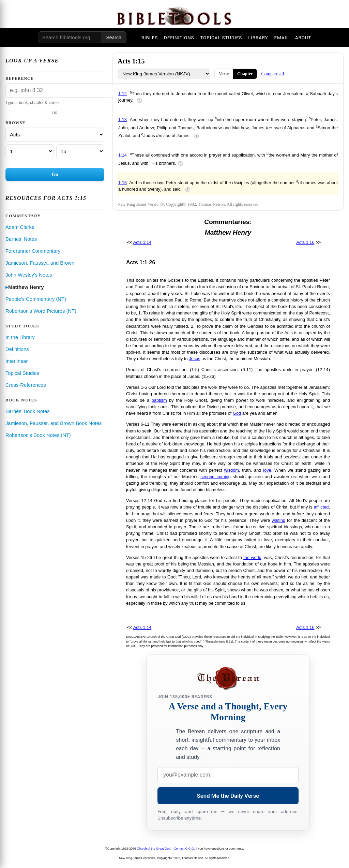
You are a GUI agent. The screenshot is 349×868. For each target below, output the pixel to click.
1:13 (123, 120)
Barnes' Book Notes (28, 411)
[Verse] (80, 151)
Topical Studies (22, 373)
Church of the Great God (154, 849)
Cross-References (26, 385)
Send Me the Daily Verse (228, 796)
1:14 (123, 155)
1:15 (123, 183)
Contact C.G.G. (184, 849)
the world (252, 557)
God (237, 413)
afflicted (321, 507)
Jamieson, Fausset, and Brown (40, 263)
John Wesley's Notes (29, 275)
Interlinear (17, 361)
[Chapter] (29, 151)
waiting (278, 520)
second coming (216, 477)
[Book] (55, 135)
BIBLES (150, 38)
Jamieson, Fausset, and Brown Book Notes (54, 423)
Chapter (245, 74)
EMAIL (281, 38)
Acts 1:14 (142, 242)
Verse (224, 74)
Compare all (273, 74)
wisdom (232, 470)
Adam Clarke (20, 227)
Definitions (17, 349)
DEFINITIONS (179, 38)
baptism (159, 400)
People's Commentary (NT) (36, 299)
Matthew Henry (26, 287)
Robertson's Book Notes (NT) (38, 435)
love (267, 470)
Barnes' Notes (21, 239)
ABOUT (303, 38)
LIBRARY (258, 38)
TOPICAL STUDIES (221, 38)
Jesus (194, 359)
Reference (20, 78)
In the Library (20, 337)
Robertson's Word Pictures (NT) (41, 311)
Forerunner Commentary (33, 251)
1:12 (123, 94)
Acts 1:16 (305, 242)
